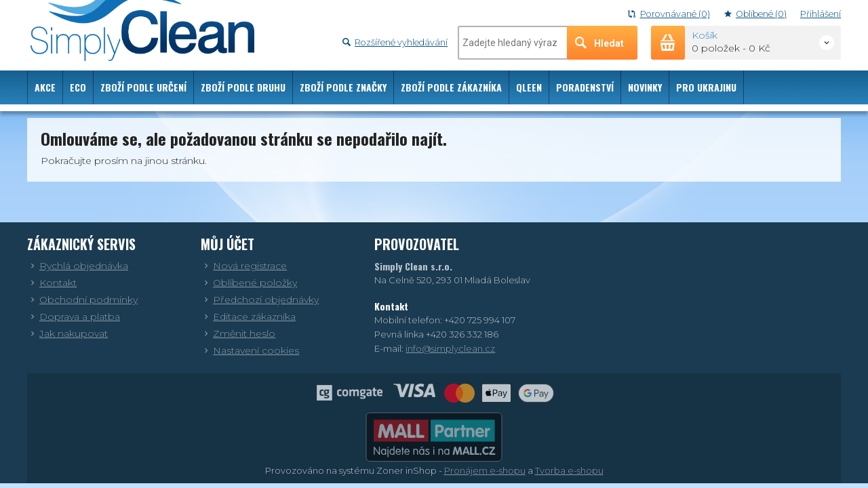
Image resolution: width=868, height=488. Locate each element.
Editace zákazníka (248, 317)
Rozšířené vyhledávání (395, 42)
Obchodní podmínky (82, 300)
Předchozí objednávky (260, 300)
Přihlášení (821, 14)
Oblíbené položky (249, 283)
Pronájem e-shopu (485, 470)
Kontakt (52, 283)
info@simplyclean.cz (450, 348)
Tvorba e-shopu (569, 470)
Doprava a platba (74, 317)
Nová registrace (244, 266)
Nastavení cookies (250, 350)
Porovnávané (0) (669, 14)
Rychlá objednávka (78, 266)
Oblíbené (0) (755, 14)
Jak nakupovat (67, 333)
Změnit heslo (238, 333)
